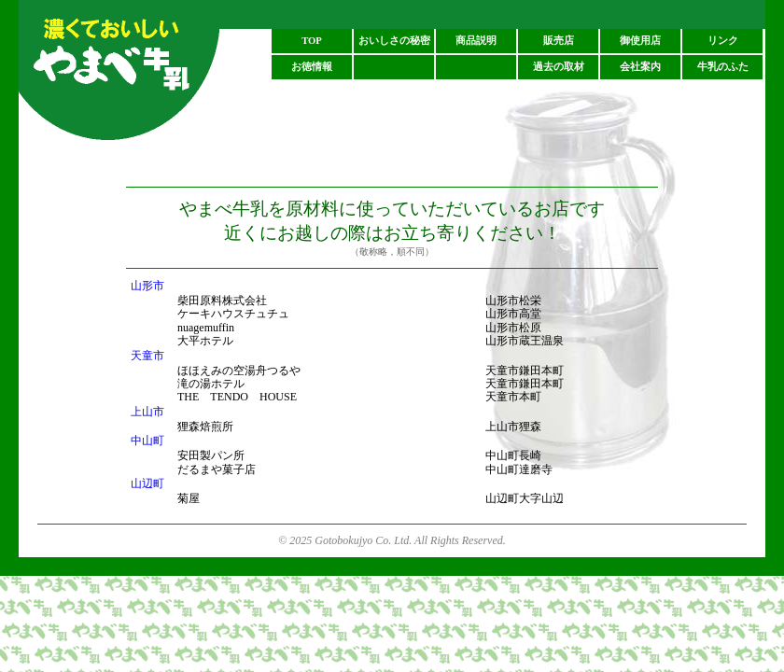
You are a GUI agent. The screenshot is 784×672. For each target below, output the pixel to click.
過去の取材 (559, 67)
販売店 (559, 41)
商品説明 (476, 41)
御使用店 (640, 41)
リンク (723, 41)
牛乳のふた (723, 67)
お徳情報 (312, 67)
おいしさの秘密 (394, 41)
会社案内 (640, 67)
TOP (312, 41)
